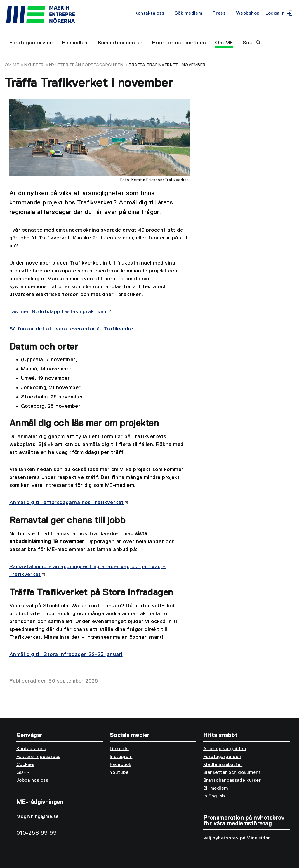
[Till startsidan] (70, 15)
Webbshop (248, 13)
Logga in (278, 13)
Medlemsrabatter (223, 765)
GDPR (23, 773)
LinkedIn (119, 749)
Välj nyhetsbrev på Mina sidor (237, 838)
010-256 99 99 (36, 833)
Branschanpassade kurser (232, 780)
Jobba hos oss (32, 780)
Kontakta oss (149, 13)
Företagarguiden (222, 757)
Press (219, 13)
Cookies (25, 765)
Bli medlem (75, 43)
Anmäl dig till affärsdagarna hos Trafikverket (67, 503)
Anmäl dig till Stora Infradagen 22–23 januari (66, 654)
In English (214, 796)
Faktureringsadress (38, 757)
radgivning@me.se (38, 817)
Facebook (121, 765)
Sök (251, 43)
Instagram (121, 757)
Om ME (224, 43)
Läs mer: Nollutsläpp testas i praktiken (58, 312)
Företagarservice (31, 43)
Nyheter (34, 65)
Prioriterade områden (179, 43)
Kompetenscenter (120, 43)
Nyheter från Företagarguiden (86, 65)
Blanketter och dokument (232, 773)
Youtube (119, 773)
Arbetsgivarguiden (225, 749)
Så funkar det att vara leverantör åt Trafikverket (72, 329)
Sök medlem (188, 13)
